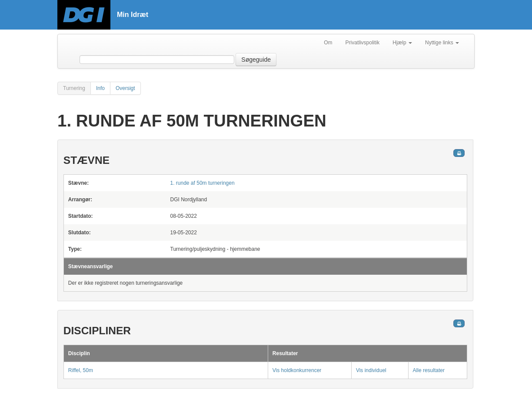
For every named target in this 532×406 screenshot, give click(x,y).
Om (328, 43)
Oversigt (125, 88)
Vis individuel (371, 370)
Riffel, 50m (81, 370)
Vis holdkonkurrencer (297, 370)
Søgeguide (256, 60)
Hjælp (402, 43)
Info (100, 88)
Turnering (74, 88)
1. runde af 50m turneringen (203, 183)
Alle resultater (429, 370)
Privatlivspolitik (363, 43)
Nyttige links (442, 43)
